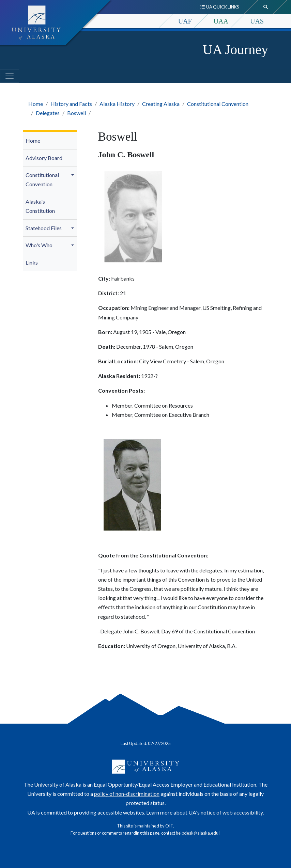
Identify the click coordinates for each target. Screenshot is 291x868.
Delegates (48, 113)
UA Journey (235, 50)
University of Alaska (58, 784)
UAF (185, 21)
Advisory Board (44, 158)
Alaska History (117, 104)
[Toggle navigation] (10, 76)
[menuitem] (50, 141)
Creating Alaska (161, 104)
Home (36, 104)
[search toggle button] (266, 7)
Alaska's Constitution (40, 206)
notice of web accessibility (232, 812)
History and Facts (71, 104)
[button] (74, 175)
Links (32, 262)
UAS (257, 21)
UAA (221, 21)
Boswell (76, 113)
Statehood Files (44, 228)
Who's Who (39, 245)
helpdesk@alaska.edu (197, 833)
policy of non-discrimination (127, 794)
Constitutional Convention (218, 104)
